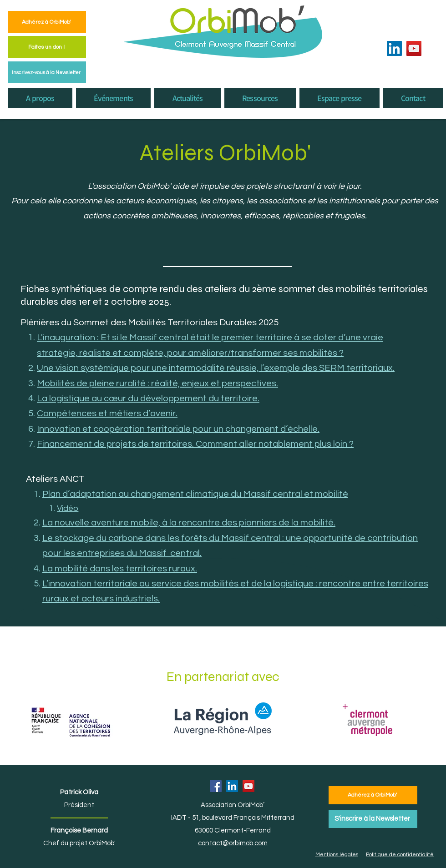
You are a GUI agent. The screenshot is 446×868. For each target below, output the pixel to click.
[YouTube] (414, 48)
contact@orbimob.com (233, 843)
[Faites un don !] (47, 47)
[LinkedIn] (394, 48)
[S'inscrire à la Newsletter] (373, 819)
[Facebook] (216, 786)
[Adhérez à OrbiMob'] (47, 22)
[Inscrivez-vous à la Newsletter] (47, 72)
